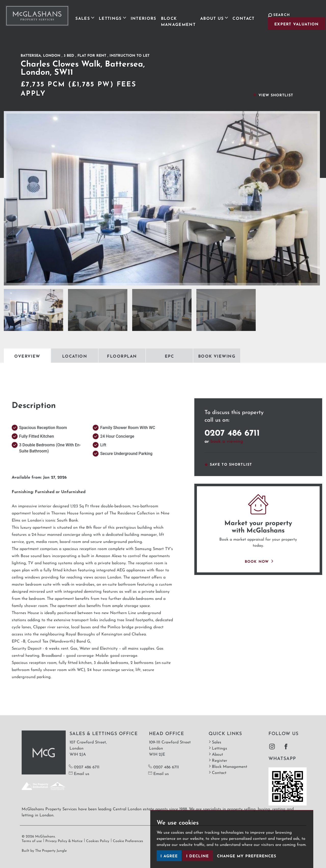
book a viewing (227, 440)
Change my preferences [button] (247, 855)
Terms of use (32, 840)
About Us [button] (211, 17)
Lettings (218, 748)
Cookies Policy (98, 840)
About (216, 754)
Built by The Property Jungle (44, 850)
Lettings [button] (110, 17)
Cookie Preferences (128, 840)
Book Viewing (217, 356)
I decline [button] (198, 855)
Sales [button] (82, 17)
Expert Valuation (293, 24)
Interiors (141, 17)
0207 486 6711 (232, 431)
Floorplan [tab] (122, 356)
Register (218, 760)
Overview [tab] (27, 356)
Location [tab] (75, 356)
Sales (215, 742)
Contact (241, 17)
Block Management (175, 20)
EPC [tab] (169, 356)
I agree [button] (169, 855)
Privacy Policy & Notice (64, 840)
